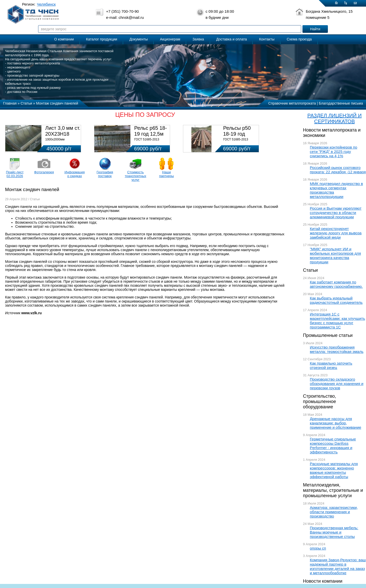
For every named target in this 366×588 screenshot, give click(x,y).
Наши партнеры (166, 174)
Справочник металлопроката (292, 103)
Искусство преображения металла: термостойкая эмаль (337, 349)
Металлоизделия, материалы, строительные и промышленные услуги (333, 490)
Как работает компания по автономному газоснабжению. (336, 284)
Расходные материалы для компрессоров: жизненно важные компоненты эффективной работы (334, 470)
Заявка (198, 39)
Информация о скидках (75, 174)
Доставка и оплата (232, 39)
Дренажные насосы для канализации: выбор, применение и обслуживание (335, 423)
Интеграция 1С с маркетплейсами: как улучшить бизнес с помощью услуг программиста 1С (337, 321)
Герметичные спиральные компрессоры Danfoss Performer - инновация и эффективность (333, 446)
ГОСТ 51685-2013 (147, 139)
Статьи (310, 270)
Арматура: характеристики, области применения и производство (334, 512)
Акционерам (170, 39)
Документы (139, 39)
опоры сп (318, 548)
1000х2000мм (55, 139)
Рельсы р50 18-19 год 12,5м (237, 134)
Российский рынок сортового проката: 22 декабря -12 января (338, 170)
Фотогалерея (44, 172)
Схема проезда (299, 39)
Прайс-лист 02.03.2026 (15, 174)
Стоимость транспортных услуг (135, 176)
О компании (64, 39)
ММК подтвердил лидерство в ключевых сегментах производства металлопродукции (336, 190)
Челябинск (46, 4)
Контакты (267, 39)
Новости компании (323, 581)
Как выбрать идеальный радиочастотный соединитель (336, 300)
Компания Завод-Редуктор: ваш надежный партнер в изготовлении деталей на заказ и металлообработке (338, 566)
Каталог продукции (102, 39)
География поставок (105, 174)
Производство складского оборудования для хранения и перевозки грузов (337, 384)
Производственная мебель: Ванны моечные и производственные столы (334, 532)
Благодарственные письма (341, 103)
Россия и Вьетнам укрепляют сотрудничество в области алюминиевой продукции (336, 213)
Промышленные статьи (328, 335)
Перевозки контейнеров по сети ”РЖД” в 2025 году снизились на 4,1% (333, 152)
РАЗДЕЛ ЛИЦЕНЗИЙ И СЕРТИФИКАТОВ (334, 118)
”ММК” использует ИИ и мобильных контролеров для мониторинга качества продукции (335, 255)
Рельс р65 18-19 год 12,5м (150, 131)
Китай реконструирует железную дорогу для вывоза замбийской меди (336, 233)
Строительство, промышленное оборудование (319, 401)
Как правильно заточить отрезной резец (331, 365)
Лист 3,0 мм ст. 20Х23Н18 (63, 131)
